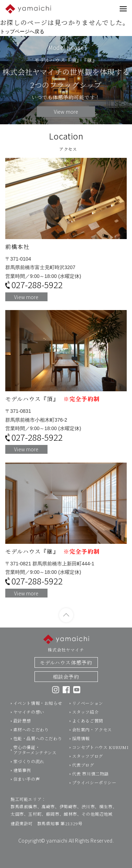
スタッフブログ (88, 759)
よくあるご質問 (88, 723)
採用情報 (81, 741)
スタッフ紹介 (86, 715)
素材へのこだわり (31, 732)
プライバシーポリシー (94, 785)
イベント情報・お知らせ (38, 706)
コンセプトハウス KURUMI (100, 750)
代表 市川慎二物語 (90, 776)
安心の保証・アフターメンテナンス (35, 753)
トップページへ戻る (22, 31)
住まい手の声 (27, 782)
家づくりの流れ (29, 764)
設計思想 (22, 723)
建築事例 (22, 773)
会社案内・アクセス (92, 732)
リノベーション (88, 706)
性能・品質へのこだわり (38, 741)
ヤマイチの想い (29, 715)
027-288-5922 (37, 285)
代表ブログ (83, 768)
